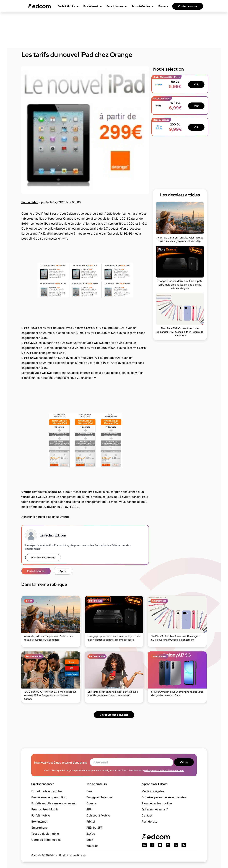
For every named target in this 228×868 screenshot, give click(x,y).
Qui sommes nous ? (155, 809)
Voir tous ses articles (43, 558)
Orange (91, 803)
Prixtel (91, 821)
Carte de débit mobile (46, 840)
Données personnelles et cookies (164, 797)
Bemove (81, 855)
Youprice (92, 846)
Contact (147, 815)
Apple (63, 571)
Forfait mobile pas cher (47, 791)
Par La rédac (30, 202)
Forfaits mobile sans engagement (54, 803)
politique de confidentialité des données (164, 770)
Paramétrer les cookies (157, 803)
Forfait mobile (41, 815)
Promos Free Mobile (45, 809)
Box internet (39, 821)
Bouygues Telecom (99, 797)
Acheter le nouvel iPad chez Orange (46, 517)
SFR (89, 809)
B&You (91, 834)
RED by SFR (94, 828)
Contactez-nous (188, 6)
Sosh (90, 840)
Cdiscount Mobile (98, 815)
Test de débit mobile (45, 834)
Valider (184, 762)
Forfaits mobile (36, 571)
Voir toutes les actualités (114, 715)
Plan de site (149, 821)
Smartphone (39, 828)
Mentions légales (153, 791)
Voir (196, 84)
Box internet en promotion (49, 797)
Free (89, 791)
